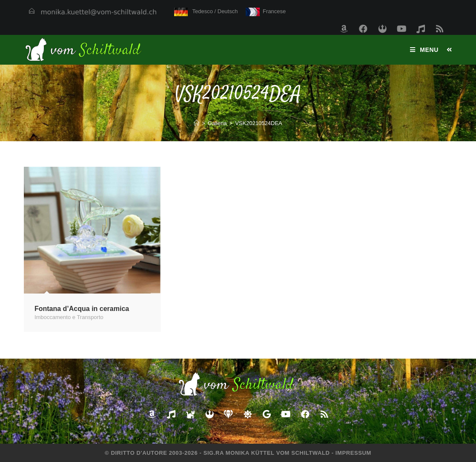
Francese (266, 11)
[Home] (196, 123)
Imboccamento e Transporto (69, 317)
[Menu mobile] (425, 50)
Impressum (353, 453)
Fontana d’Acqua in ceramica (82, 309)
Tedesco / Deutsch (206, 11)
